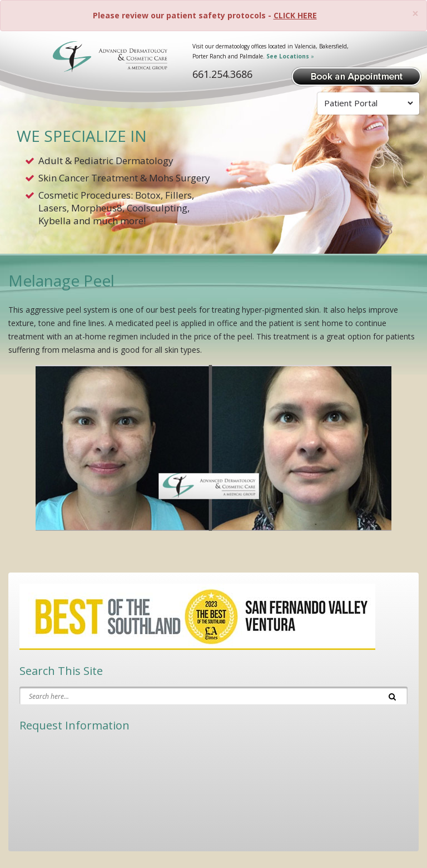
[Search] (392, 696)
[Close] (415, 14)
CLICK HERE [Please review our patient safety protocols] (295, 15)
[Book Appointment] (356, 75)
